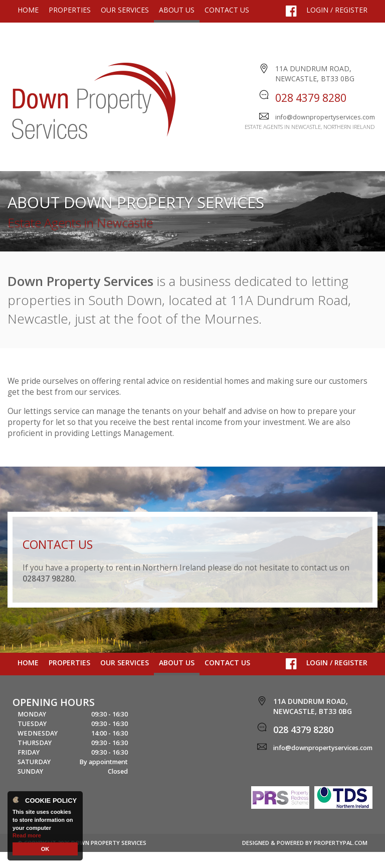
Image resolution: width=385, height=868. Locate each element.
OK (45, 849)
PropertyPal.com (341, 859)
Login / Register (337, 10)
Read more (27, 835)
